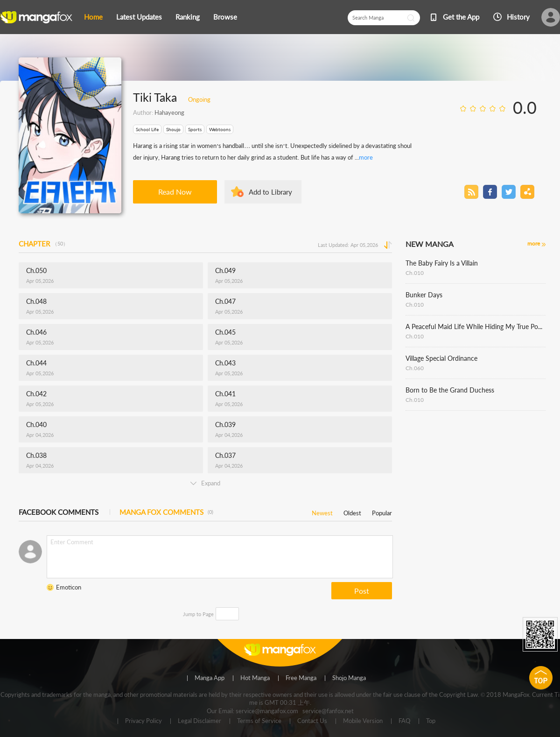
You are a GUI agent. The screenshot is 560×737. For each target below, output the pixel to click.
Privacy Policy (143, 721)
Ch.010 (415, 273)
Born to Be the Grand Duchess (450, 390)
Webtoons (220, 129)
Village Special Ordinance (441, 358)
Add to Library (270, 192)
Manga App (210, 678)
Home (93, 17)
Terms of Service (259, 721)
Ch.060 (415, 368)
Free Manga (301, 678)
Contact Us (312, 721)
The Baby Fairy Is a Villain (442, 263)
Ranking (188, 17)
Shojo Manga (349, 678)
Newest (322, 511)
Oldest (352, 511)
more (366, 157)
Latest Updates (139, 17)
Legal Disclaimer (199, 721)
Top (431, 721)
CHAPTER (43, 244)
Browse (225, 17)
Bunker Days (424, 295)
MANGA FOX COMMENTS (166, 512)
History (518, 17)
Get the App (461, 17)
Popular (382, 511)
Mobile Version (363, 721)
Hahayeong (169, 112)
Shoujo (173, 129)
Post (362, 591)
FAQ (404, 721)
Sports (195, 129)
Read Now (175, 192)
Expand (205, 483)
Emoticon (69, 587)
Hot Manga (255, 678)
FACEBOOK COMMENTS (59, 512)
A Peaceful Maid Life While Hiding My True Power (476, 326)
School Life (147, 129)
